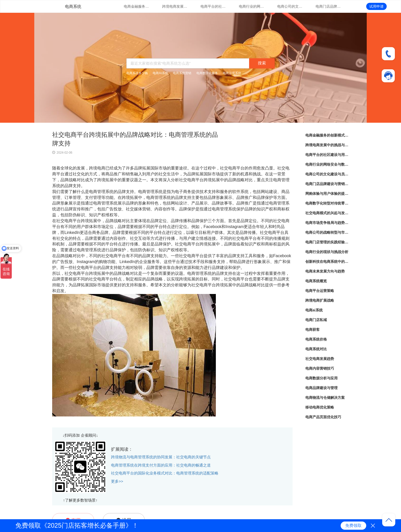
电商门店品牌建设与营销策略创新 (328, 6)
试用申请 (376, 6)
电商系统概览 (316, 281)
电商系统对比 (316, 349)
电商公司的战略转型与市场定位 (327, 232)
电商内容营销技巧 (320, 368)
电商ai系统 (314, 310)
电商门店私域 (316, 320)
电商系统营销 (182, 73)
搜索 (262, 63)
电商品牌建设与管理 (321, 388)
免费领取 (353, 525)
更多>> (117, 481)
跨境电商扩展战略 (320, 300)
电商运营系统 (232, 73)
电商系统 (73, 7)
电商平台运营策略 (320, 291)
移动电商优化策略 (320, 407)
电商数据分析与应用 (321, 378)
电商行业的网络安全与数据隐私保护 (252, 6)
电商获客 (313, 330)
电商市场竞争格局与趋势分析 (327, 223)
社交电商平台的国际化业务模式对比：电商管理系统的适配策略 (165, 473)
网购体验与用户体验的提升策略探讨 (327, 194)
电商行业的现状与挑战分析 (327, 252)
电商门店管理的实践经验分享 (327, 242)
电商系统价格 (316, 339)
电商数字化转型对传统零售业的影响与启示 (327, 203)
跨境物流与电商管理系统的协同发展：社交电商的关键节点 (161, 457)
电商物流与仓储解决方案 (325, 398)
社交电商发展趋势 (320, 359)
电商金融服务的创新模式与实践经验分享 (137, 6)
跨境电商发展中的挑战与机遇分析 (175, 6)
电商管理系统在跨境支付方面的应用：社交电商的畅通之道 (161, 465)
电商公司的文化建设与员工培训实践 (290, 6)
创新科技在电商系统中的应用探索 (327, 262)
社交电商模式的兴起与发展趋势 (327, 213)
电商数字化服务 (207, 73)
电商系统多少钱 (137, 73)
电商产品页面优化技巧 (323, 417)
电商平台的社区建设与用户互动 (213, 6)
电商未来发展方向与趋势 (325, 271)
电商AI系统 (160, 73)
